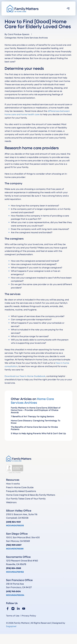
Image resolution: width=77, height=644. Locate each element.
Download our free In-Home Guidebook (25, 376)
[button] (68, 9)
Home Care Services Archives (32, 38)
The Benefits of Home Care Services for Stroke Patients (34, 428)
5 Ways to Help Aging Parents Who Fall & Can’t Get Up (38, 433)
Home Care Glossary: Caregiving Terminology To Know (36, 422)
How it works (13, 484)
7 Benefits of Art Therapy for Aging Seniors (32, 416)
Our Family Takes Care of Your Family (26, 499)
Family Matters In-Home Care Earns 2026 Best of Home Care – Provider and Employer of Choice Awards (36, 410)
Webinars (11, 502)
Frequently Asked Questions (21, 491)
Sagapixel (11, 626)
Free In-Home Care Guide (20, 487)
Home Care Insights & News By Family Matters (31, 495)
